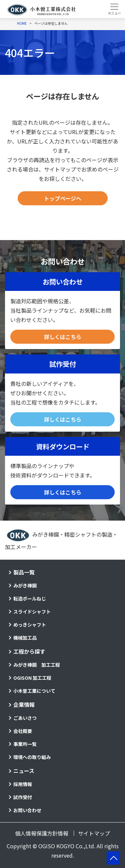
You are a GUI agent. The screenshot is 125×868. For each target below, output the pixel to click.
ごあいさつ (25, 718)
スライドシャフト (32, 612)
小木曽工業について (34, 691)
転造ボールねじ (30, 599)
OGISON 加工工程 (32, 678)
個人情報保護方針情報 (42, 833)
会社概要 (23, 731)
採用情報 (23, 784)
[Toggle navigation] (114, 9)
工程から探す (29, 651)
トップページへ (63, 198)
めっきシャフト (30, 625)
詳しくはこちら (63, 337)
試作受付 (23, 797)
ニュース (24, 771)
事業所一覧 (25, 744)
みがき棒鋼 (25, 585)
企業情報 (24, 704)
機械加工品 (25, 638)
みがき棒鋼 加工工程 (37, 665)
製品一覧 (24, 572)
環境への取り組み (32, 757)
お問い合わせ (27, 810)
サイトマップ (94, 833)
